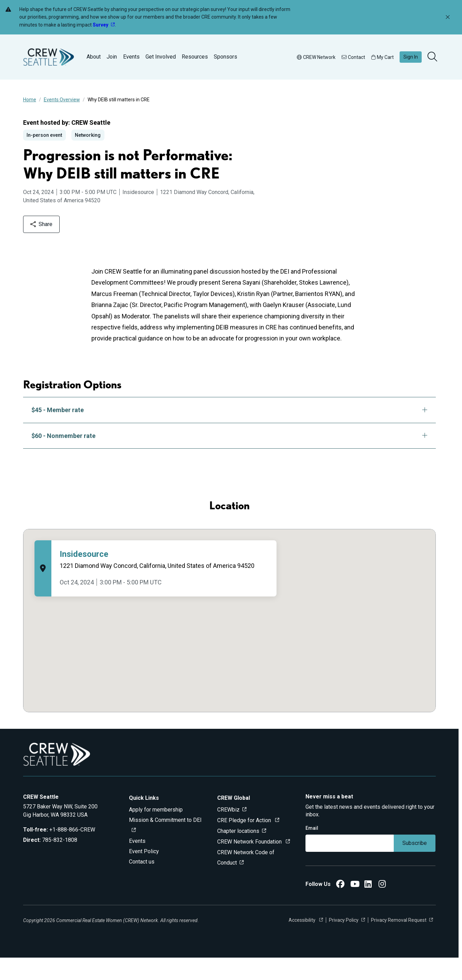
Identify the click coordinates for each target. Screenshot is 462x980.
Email (312, 850)
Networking (88, 135)
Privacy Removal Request (399, 942)
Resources (195, 57)
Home (30, 100)
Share (113, 246)
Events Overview (62, 100)
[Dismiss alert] (448, 17)
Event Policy (144, 874)
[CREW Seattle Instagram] (382, 907)
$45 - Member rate (229, 432)
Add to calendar (58, 246)
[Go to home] (49, 57)
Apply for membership (156, 832)
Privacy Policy (344, 942)
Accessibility (303, 942)
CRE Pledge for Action (245, 843)
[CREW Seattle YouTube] (355, 907)
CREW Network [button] (316, 57)
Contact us (142, 884)
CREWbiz (228, 832)
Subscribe (415, 865)
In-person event (44, 135)
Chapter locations (238, 853)
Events (131, 57)
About (94, 57)
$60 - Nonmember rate (229, 458)
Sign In (411, 57)
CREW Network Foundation (250, 864)
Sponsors (225, 57)
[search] (433, 57)
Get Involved (161, 57)
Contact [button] (353, 57)
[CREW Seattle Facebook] (340, 907)
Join (112, 57)
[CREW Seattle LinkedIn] (368, 907)
